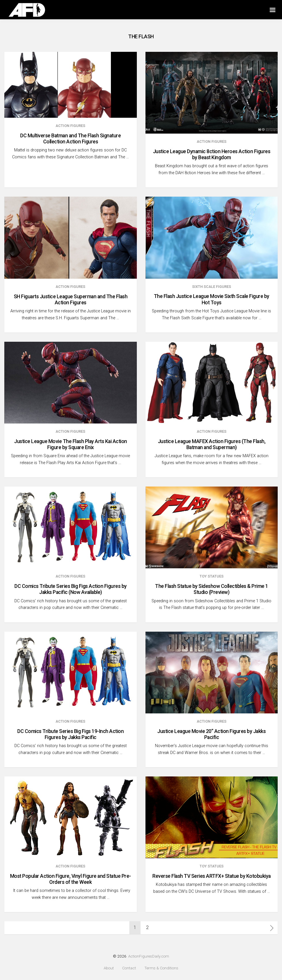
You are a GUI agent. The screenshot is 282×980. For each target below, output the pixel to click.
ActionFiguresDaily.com (149, 956)
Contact (129, 968)
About (109, 968)
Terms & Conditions (161, 968)
